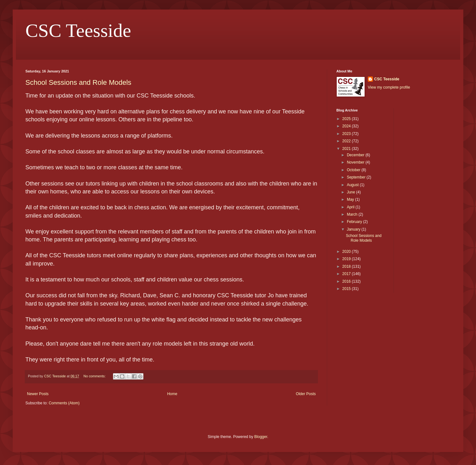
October (354, 170)
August (353, 185)
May (351, 199)
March (353, 214)
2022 (347, 141)
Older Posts (306, 394)
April (351, 207)
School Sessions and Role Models (78, 82)
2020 (347, 252)
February (355, 222)
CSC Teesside (78, 30)
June (351, 192)
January (354, 229)
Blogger (261, 437)
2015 (347, 289)
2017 (347, 274)
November (356, 162)
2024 (347, 126)
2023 (347, 134)
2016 (347, 281)
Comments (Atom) (64, 403)
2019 (347, 259)
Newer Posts (38, 394)
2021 (347, 149)
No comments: (95, 376)
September (357, 177)
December (356, 155)
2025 (347, 119)
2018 (347, 266)
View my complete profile (389, 87)
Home (172, 394)
